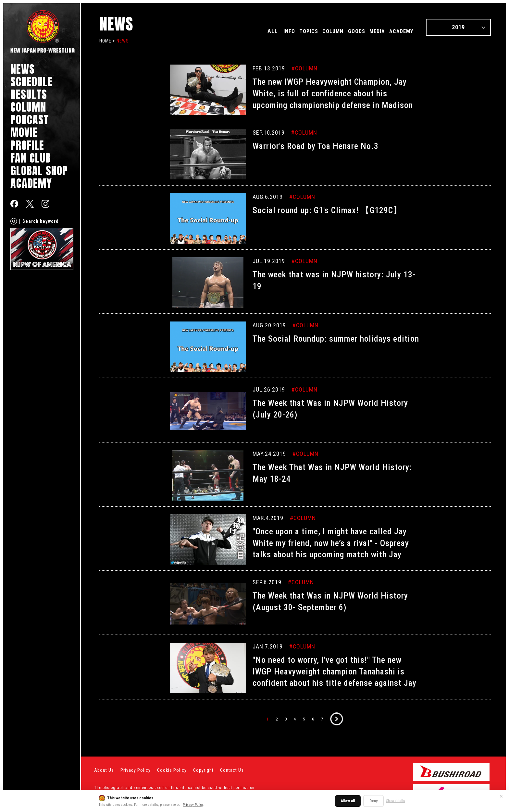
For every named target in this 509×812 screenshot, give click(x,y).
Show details (396, 801)
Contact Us (232, 770)
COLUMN (28, 107)
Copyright (203, 770)
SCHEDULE (31, 82)
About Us (104, 770)
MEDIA (370, 31)
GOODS (345, 31)
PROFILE (27, 145)
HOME (105, 41)
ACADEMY (31, 183)
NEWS (23, 69)
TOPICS (289, 31)
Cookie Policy (172, 770)
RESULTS (29, 94)
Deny (373, 801)
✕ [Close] (501, 796)
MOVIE (24, 132)
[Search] (14, 221)
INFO (266, 31)
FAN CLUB (31, 158)
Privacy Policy (193, 805)
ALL (248, 31)
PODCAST (30, 120)
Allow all (348, 801)
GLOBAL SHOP (39, 170)
